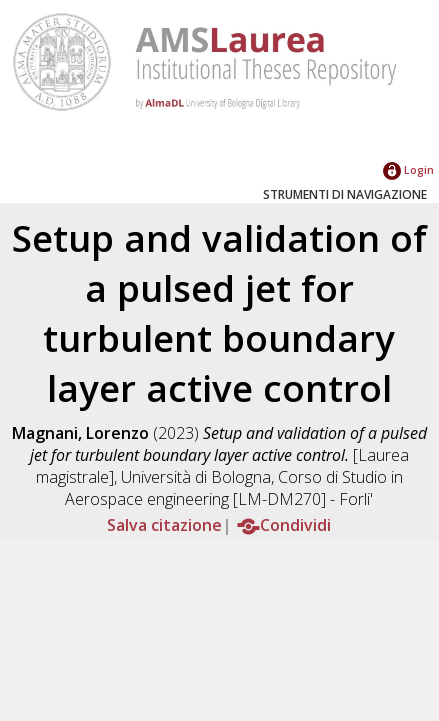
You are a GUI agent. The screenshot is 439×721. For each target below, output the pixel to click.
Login (408, 169)
